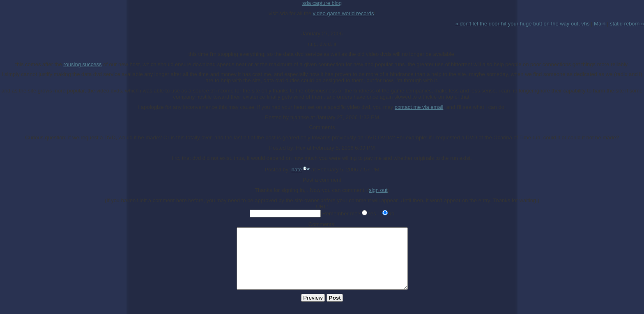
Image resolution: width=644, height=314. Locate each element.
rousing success (82, 64)
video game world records (344, 13)
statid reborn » (627, 24)
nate (297, 170)
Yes (371, 214)
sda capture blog (322, 3)
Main (600, 24)
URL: (322, 207)
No (391, 214)
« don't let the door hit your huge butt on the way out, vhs (523, 24)
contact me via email (419, 107)
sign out (378, 190)
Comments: (322, 224)
